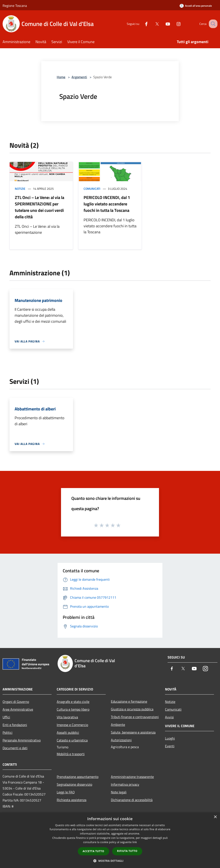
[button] (110, 861)
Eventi (170, 746)
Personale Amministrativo (22, 740)
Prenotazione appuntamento (78, 777)
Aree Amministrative (18, 709)
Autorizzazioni (121, 740)
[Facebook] (142, 24)
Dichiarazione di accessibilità (132, 800)
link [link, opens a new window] (135, 842)
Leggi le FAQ (66, 792)
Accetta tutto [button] (93, 851)
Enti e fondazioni (15, 725)
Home (61, 77)
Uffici (6, 717)
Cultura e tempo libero (73, 709)
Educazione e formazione (129, 701)
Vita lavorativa (67, 717)
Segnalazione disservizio (74, 784)
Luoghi (170, 738)
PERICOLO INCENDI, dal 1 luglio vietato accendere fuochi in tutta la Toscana (107, 204)
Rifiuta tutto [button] (127, 851)
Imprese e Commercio (72, 725)
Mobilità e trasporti (71, 754)
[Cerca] (212, 24)
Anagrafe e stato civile (73, 702)
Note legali (119, 792)
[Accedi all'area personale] (196, 6)
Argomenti (79, 77)
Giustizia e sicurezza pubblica (132, 709)
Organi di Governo (16, 702)
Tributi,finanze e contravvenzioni (135, 717)
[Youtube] (163, 24)
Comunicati (92, 189)
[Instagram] (174, 24)
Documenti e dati (15, 748)
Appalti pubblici (68, 732)
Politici (8, 732)
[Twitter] (153, 24)
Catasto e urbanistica (72, 740)
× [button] (215, 817)
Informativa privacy (125, 784)
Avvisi (169, 717)
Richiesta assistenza (72, 800)
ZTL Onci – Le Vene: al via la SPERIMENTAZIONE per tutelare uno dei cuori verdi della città (40, 207)
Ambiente (118, 725)
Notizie (20, 189)
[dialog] (110, 840)
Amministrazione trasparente (132, 777)
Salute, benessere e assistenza (133, 732)
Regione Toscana (15, 6)
